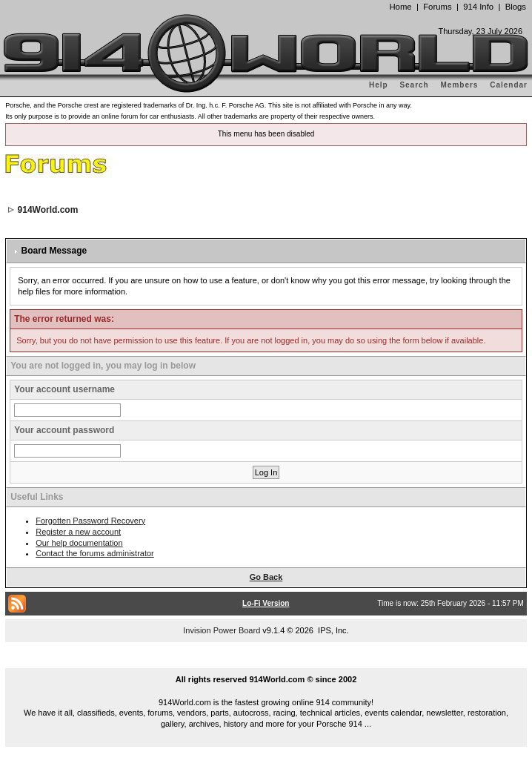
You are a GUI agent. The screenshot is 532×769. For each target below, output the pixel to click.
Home (400, 7)
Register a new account (78, 532)
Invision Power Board (222, 630)
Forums (437, 7)
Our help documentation (79, 543)
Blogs (516, 7)
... (266, 662)
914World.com (48, 210)
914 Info (478, 7)
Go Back (266, 577)
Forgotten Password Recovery (90, 521)
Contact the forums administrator (95, 553)
